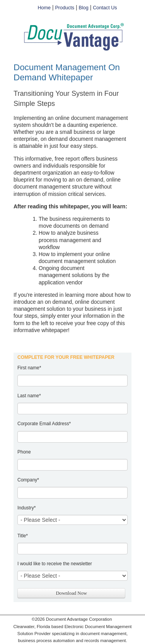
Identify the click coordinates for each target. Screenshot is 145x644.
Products (65, 8)
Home (44, 8)
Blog (84, 8)
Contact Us (105, 8)
